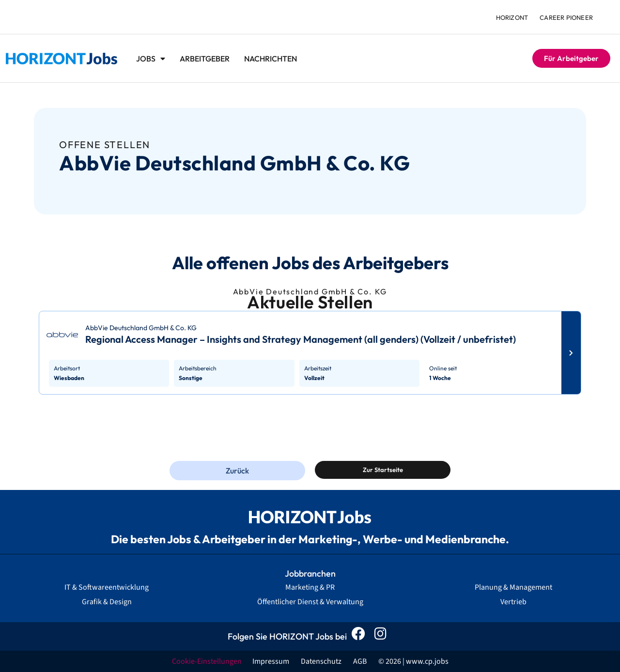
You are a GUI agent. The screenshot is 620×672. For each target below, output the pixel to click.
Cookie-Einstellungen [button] (207, 661)
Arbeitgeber (205, 59)
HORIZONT (512, 17)
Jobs (151, 59)
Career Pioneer (566, 17)
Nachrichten (271, 59)
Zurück (237, 471)
